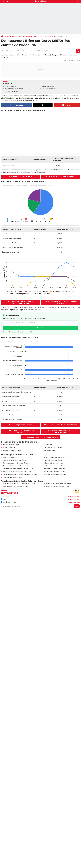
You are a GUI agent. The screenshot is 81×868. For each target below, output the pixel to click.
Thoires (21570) (49, 445)
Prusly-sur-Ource (36, 55)
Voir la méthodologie (38, 172)
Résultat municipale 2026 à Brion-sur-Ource (19, 484)
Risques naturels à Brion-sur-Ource (16, 463)
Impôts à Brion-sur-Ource (53, 460)
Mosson (25, 55)
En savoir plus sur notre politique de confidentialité (18, 332)
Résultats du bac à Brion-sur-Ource (16, 487)
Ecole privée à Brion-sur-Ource (55, 466)
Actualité (8, 36)
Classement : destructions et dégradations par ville (22, 302)
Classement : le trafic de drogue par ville (42, 437)
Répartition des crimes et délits (14, 89)
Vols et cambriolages (11, 91)
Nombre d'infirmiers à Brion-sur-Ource (17, 466)
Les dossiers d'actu (8, 502)
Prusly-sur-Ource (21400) (12, 450)
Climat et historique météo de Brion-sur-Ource (20, 475)
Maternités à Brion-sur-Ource (54, 469)
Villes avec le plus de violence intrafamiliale (62, 431)
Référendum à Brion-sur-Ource (55, 475)
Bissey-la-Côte (15, 55)
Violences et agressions (49, 86)
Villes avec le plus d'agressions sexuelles (22, 431)
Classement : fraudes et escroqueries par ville (61, 302)
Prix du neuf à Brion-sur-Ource (54, 472)
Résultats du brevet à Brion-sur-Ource (57, 484)
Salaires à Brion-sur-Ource (13, 477)
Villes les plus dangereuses (22, 176)
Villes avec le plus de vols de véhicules (62, 425)
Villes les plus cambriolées (22, 425)
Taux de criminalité (10, 86)
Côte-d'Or (50, 36)
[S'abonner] (40, 506)
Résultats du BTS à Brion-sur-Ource (56, 487)
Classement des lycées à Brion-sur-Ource (18, 469)
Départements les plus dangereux (61, 176)
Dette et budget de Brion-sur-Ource (56, 457)
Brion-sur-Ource (9, 457)
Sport (4, 499)
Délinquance (18, 36)
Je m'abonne (39, 328)
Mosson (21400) (9, 447)
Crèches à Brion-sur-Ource (53, 463)
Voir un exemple (74, 497)
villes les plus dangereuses (23, 101)
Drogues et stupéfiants (49, 89)
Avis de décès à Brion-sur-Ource (15, 460)
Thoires (47, 55)
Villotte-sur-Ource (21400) (53, 447)
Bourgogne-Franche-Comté (34, 36)
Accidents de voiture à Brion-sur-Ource (17, 472)
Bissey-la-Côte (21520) (11, 445)
